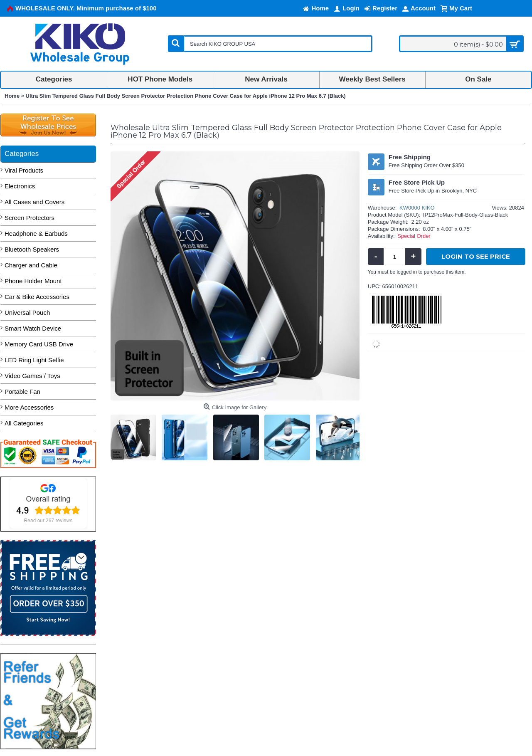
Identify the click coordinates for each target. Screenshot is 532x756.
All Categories (24, 423)
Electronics (20, 186)
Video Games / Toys (32, 376)
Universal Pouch (27, 313)
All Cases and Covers (34, 202)
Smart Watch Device (33, 328)
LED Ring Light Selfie (34, 360)
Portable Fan (22, 392)
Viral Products (24, 170)
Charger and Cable (31, 265)
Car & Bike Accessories (37, 297)
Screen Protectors (30, 218)
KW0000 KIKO (417, 208)
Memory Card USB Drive (39, 344)
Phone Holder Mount (33, 281)
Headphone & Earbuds (36, 233)
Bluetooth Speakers (32, 249)
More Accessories (29, 407)
